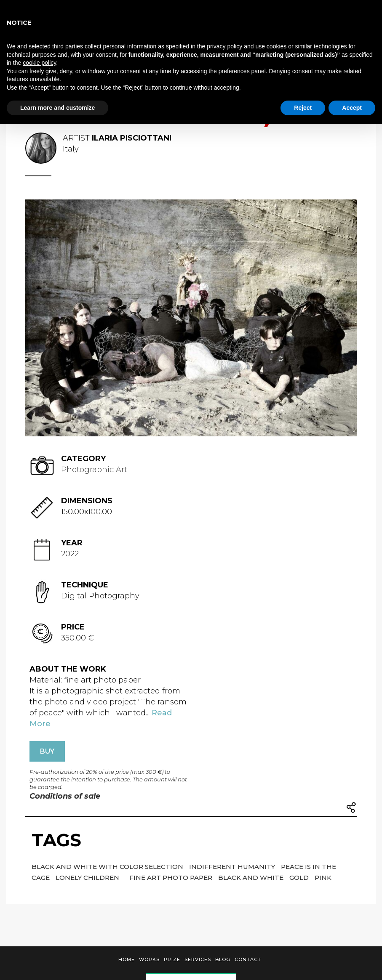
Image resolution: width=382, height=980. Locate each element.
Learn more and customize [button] (57, 108)
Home (127, 959)
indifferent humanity (233, 867)
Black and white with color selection (108, 867)
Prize (172, 959)
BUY (47, 751)
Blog (223, 959)
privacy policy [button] (224, 46)
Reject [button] (303, 108)
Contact (248, 959)
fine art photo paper (172, 878)
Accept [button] (352, 108)
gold (300, 878)
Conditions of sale (65, 796)
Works (149, 959)
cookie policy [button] (39, 63)
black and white (252, 878)
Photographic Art (94, 470)
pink (323, 878)
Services (198, 959)
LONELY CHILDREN (88, 878)
